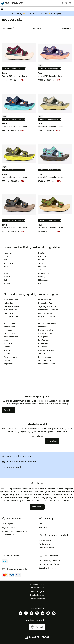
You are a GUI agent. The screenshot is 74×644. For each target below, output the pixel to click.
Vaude (41, 263)
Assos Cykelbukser (46, 333)
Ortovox (7, 257)
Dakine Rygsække (46, 330)
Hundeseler (43, 344)
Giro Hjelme (43, 337)
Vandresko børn (10, 357)
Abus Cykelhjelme (46, 360)
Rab (5, 260)
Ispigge (7, 340)
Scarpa (41, 260)
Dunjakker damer (11, 300)
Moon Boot (8, 277)
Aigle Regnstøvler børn (48, 307)
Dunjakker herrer (11, 310)
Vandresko (8, 344)
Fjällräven (42, 253)
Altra (5, 270)
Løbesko (7, 350)
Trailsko (7, 347)
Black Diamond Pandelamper (50, 323)
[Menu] (2, 9)
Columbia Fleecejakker (48, 320)
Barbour (7, 283)
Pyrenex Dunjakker (46, 313)
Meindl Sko (43, 327)
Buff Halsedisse (45, 357)
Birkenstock (43, 280)
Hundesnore (43, 347)
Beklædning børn (45, 300)
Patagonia (8, 253)
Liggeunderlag (10, 323)
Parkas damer (9, 303)
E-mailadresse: (37, 436)
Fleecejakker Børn (46, 303)
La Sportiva (8, 263)
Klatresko (7, 354)
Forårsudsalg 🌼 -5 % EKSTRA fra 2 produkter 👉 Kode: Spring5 (37, 14)
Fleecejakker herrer (12, 317)
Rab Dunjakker (44, 340)
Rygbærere (8, 364)
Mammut (42, 267)
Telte (6, 320)
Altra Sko (42, 354)
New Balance (44, 273)
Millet (6, 273)
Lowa (6, 267)
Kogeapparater (10, 333)
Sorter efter (66, 28)
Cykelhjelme (9, 360)
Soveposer (8, 330)
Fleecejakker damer (12, 307)
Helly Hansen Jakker (47, 317)
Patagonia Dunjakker (47, 364)
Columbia (42, 257)
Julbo (41, 270)
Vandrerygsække (11, 337)
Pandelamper (9, 327)
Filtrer (8, 28)
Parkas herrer (9, 313)
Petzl (40, 283)
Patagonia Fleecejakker (48, 310)
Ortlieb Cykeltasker (46, 350)
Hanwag (42, 277)
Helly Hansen (9, 280)
